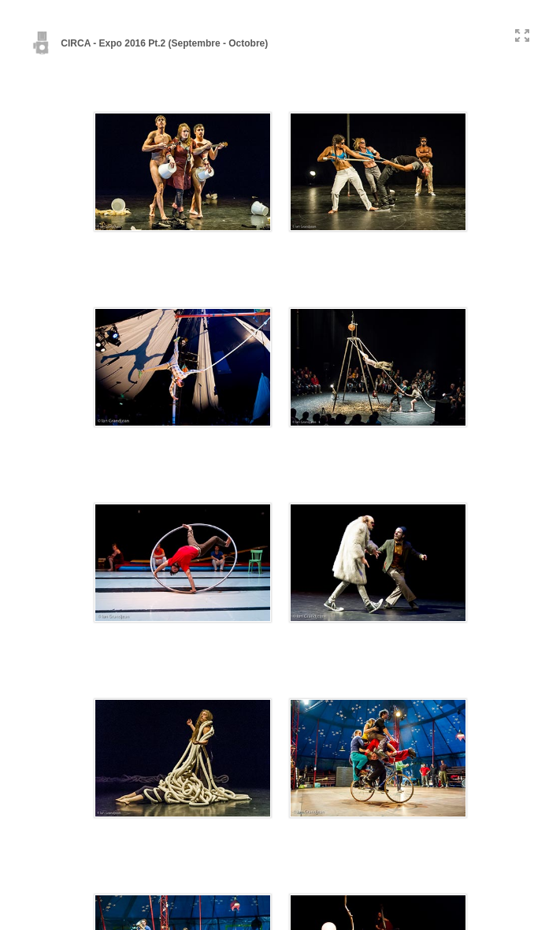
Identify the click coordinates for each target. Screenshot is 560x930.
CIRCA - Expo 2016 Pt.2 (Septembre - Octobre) (150, 43)
